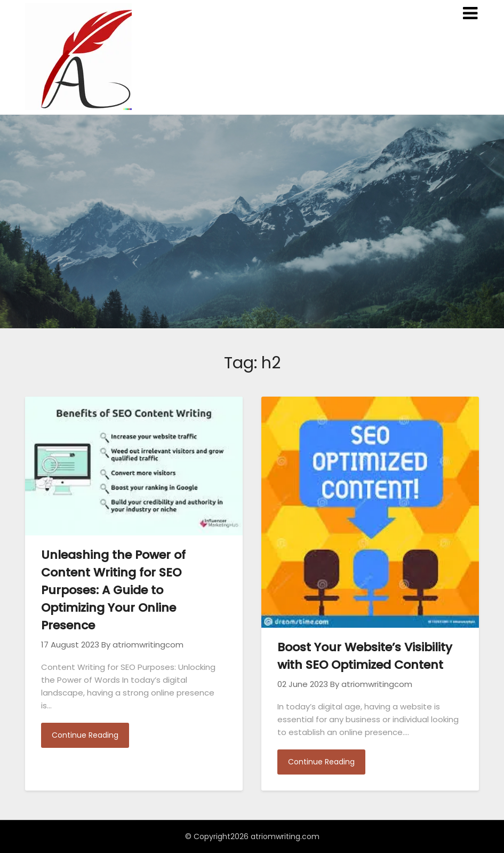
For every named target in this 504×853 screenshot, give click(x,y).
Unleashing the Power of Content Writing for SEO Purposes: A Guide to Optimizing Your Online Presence (113, 590)
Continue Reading (85, 735)
